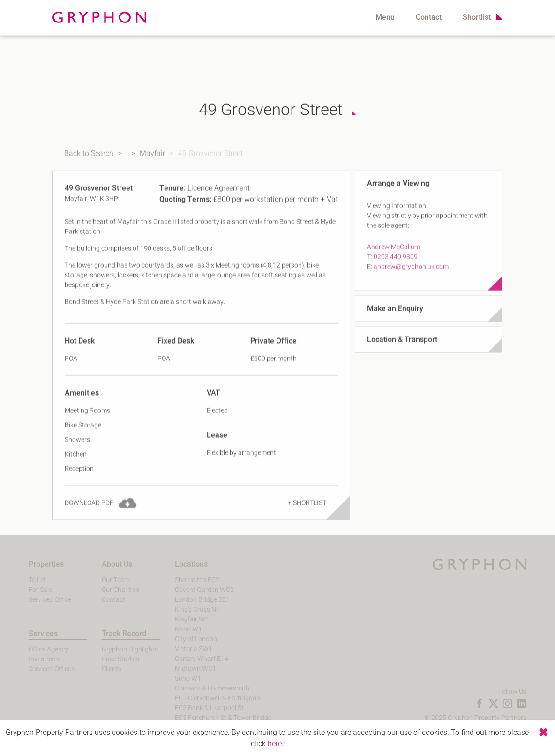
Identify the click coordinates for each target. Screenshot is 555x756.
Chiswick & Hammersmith (199, 688)
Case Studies (108, 659)
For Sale (28, 590)
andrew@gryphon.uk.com (411, 275)
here (275, 744)
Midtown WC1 (183, 669)
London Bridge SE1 (190, 600)
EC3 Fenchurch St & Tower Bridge (210, 718)
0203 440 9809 (396, 265)
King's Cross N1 (185, 610)
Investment (32, 659)
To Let (25, 580)
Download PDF (89, 511)
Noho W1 (176, 629)
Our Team (103, 580)
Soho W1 (175, 678)
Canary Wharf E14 (189, 659)
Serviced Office (37, 600)
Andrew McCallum (394, 255)
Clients (99, 669)
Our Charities (108, 590)
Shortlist (477, 17)
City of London (183, 639)
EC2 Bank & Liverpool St (197, 708)
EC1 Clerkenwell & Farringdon (205, 698)
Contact (429, 17)
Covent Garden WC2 (192, 590)
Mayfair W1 (179, 619)
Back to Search (80, 158)
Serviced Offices (39, 669)
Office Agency (36, 649)
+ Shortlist (307, 511)
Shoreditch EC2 (184, 580)
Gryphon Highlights (117, 649)
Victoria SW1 (181, 649)
